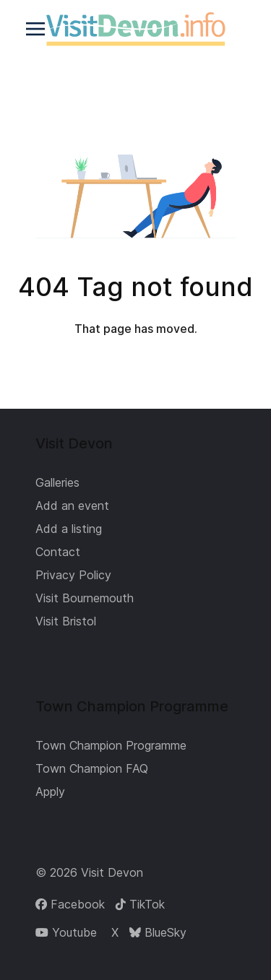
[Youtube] (66, 932)
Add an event (72, 506)
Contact (58, 552)
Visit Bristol (66, 621)
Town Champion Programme (111, 745)
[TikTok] (140, 904)
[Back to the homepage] (135, 29)
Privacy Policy (73, 575)
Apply (50, 792)
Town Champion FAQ (92, 768)
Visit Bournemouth (85, 598)
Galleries (57, 482)
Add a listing (69, 529)
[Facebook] (70, 904)
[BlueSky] (158, 932)
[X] (113, 932)
